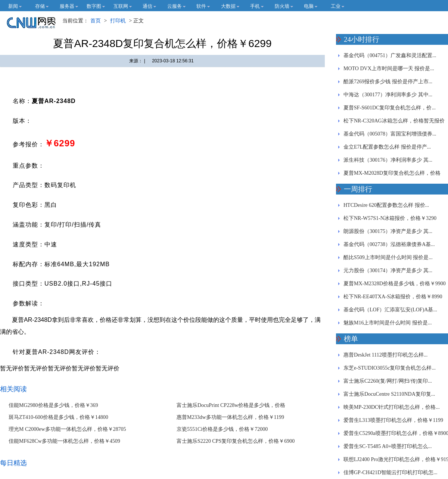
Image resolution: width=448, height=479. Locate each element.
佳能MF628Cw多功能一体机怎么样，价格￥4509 (64, 441)
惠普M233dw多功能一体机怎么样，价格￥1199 (230, 417)
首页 (96, 21)
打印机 (118, 21)
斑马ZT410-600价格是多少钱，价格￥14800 (58, 417)
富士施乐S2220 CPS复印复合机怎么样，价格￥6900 (236, 441)
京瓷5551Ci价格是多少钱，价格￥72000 (222, 429)
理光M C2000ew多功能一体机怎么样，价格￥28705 (67, 429)
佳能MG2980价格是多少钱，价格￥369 (53, 405)
